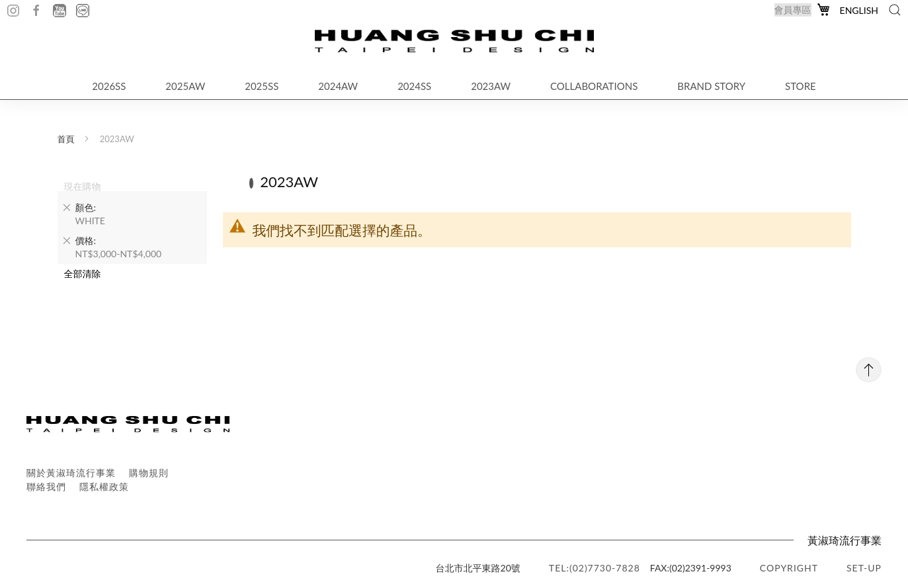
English (859, 10)
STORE (801, 86)
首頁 (66, 139)
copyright (789, 568)
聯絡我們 (46, 486)
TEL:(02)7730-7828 (595, 568)
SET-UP (864, 568)
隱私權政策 (104, 486)
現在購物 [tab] (83, 186)
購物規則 (149, 473)
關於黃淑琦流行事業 (71, 473)
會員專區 (793, 10)
